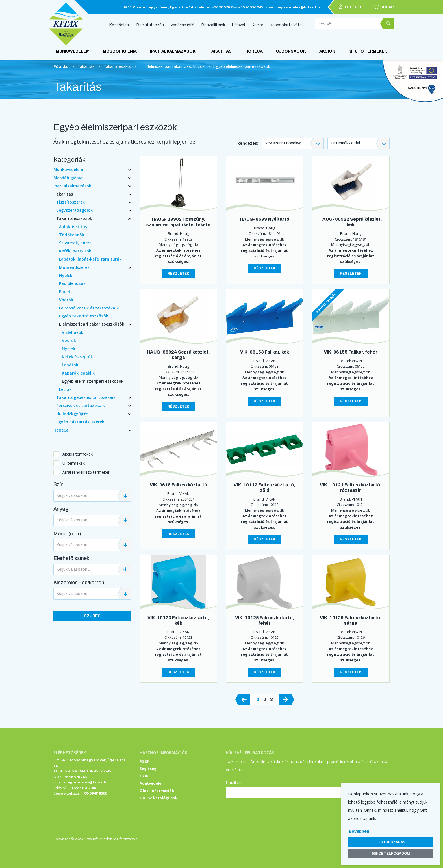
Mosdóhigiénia (120, 51)
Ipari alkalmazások (173, 51)
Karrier (257, 25)
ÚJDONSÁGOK (291, 51)
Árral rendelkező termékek (86, 472)
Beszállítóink (213, 25)
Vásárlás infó (183, 25)
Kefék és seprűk (77, 357)
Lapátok (70, 365)
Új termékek (74, 463)
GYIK (144, 776)
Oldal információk (157, 791)
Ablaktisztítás (73, 227)
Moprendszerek (74, 267)
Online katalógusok (158, 798)
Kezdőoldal (120, 25)
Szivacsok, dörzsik (77, 243)
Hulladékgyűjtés (72, 414)
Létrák (65, 389)
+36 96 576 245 (250, 7)
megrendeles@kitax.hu (298, 7)
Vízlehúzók (73, 332)
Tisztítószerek (70, 202)
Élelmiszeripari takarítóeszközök (92, 324)
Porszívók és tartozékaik (81, 405)
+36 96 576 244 (224, 7)
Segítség (148, 769)
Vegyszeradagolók (74, 210)
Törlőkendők (72, 235)
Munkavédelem (73, 51)
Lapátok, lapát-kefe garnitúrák (90, 259)
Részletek (178, 274)
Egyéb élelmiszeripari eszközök (93, 381)
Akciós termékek (78, 454)
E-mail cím (234, 782)
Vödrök (66, 300)
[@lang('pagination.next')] (285, 700)
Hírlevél (238, 25)
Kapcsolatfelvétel (286, 25)
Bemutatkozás (150, 25)
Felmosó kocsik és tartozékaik (89, 308)
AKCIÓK (327, 51)
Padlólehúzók (72, 283)
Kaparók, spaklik (78, 373)
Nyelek (66, 275)
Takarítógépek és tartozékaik (86, 397)
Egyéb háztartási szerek (80, 422)
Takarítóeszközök (74, 218)
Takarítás (220, 51)
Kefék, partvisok (75, 251)
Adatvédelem (152, 783)
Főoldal (61, 67)
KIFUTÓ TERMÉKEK (368, 51)
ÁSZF (144, 761)
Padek (65, 292)
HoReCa (254, 51)
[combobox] (293, 143)
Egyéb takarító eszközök (84, 316)
